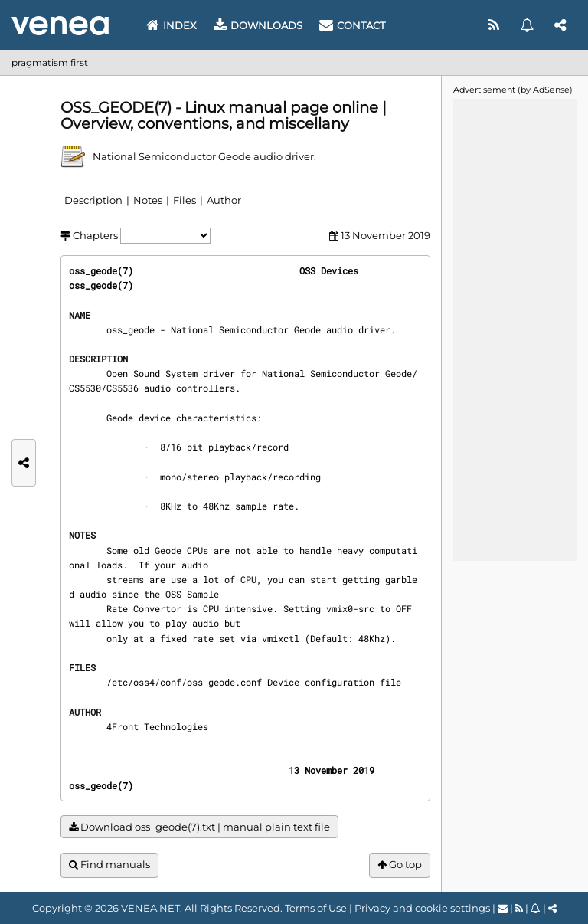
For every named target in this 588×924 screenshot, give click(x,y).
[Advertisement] (514, 329)
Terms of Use (316, 908)
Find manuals (109, 865)
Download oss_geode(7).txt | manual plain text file (199, 827)
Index (171, 25)
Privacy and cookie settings (422, 908)
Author (224, 200)
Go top (400, 865)
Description (93, 200)
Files (185, 200)
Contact (352, 25)
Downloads (258, 25)
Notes (148, 200)
